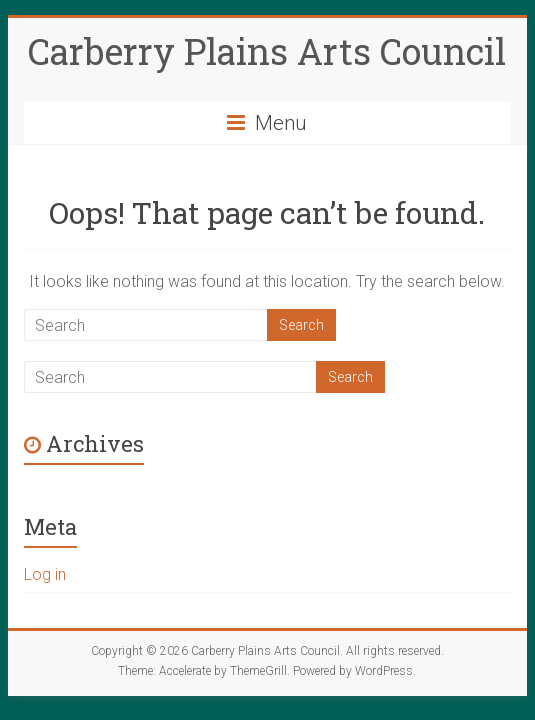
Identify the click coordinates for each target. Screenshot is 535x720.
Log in (45, 574)
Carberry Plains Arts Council (267, 51)
